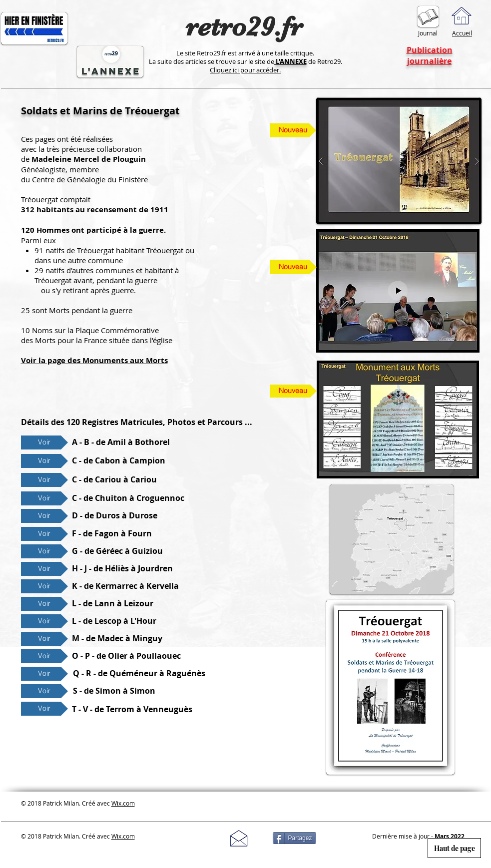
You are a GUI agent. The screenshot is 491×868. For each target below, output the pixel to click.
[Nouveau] (293, 267)
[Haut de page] (454, 848)
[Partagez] (294, 838)
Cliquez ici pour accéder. (245, 70)
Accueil (462, 33)
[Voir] (44, 442)
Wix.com (123, 803)
